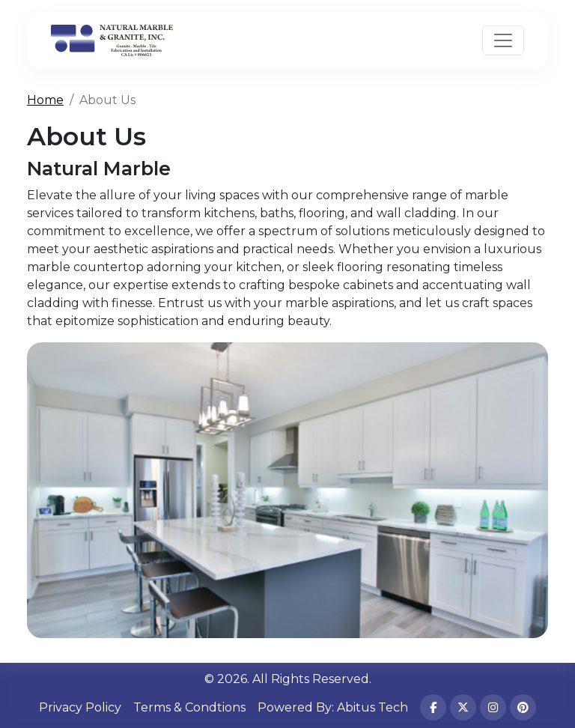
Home (45, 100)
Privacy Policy (80, 707)
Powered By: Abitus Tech (333, 707)
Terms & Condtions (189, 707)
